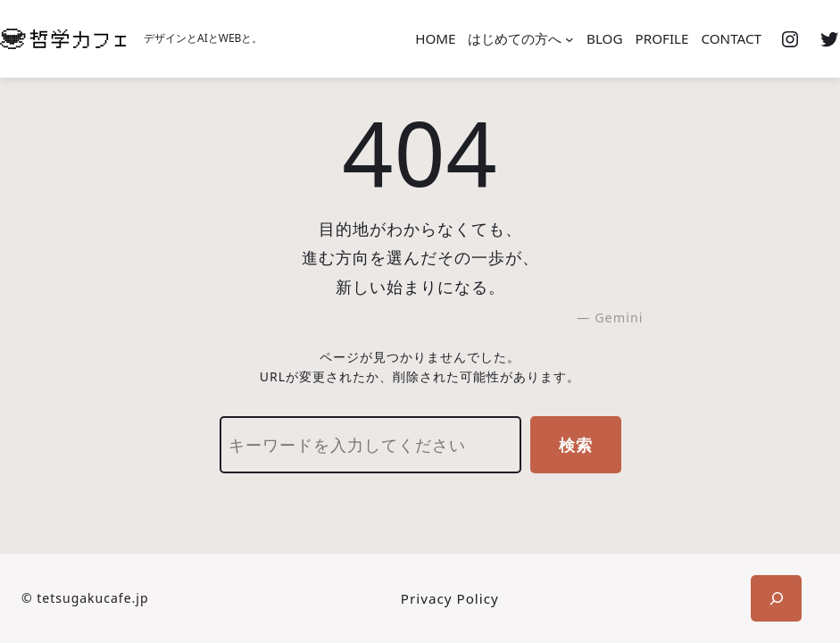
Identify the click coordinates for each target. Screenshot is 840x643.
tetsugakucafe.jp (92, 598)
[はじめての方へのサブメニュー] (570, 39)
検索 (576, 445)
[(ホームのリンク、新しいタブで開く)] (63, 39)
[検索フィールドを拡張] (776, 598)
